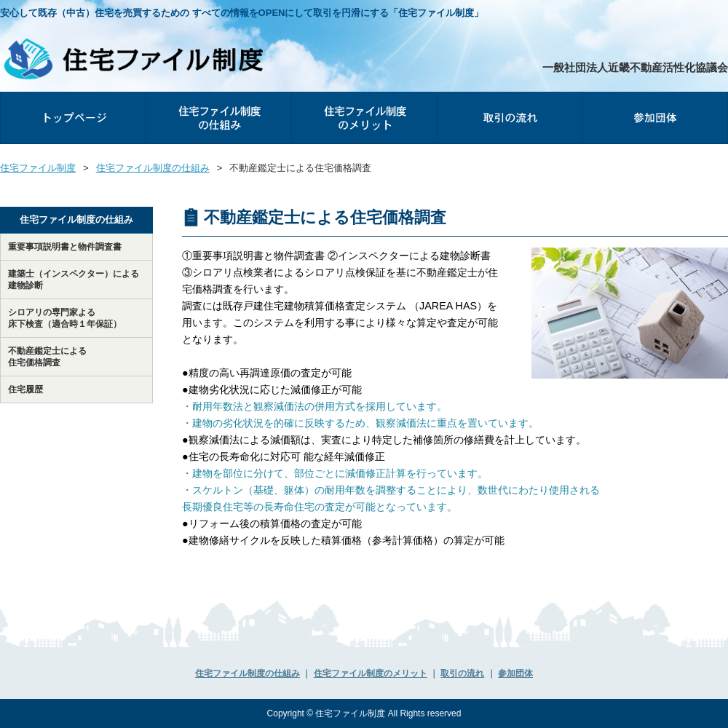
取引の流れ (510, 117)
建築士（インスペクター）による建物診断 (74, 280)
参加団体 (728, 98)
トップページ (73, 117)
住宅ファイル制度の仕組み (218, 117)
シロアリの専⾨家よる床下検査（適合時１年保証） (65, 318)
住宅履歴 (25, 389)
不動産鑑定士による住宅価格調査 (47, 357)
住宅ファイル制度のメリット (364, 117)
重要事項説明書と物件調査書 (65, 247)
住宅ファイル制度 (38, 168)
